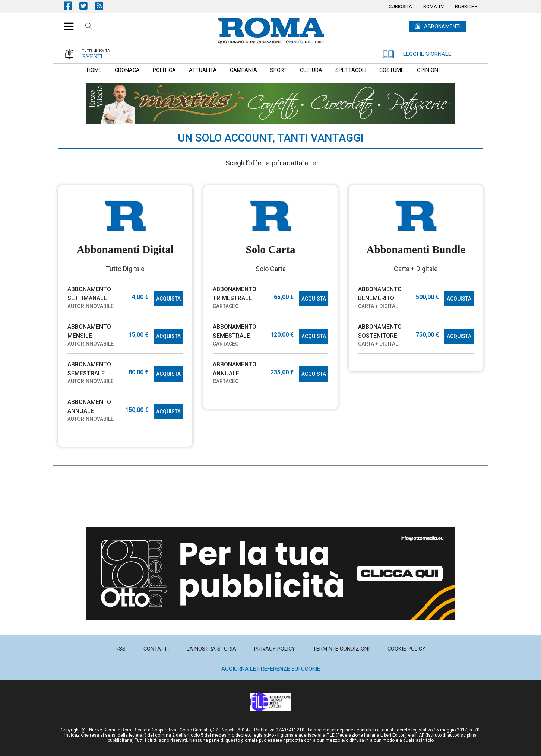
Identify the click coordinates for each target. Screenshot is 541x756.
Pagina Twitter (87, 6)
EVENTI (92, 56)
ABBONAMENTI (442, 26)
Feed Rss (103, 6)
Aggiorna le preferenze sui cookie (271, 669)
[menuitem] (400, 7)
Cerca (89, 27)
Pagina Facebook (72, 6)
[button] (66, 22)
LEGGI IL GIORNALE (417, 54)
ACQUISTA (168, 299)
